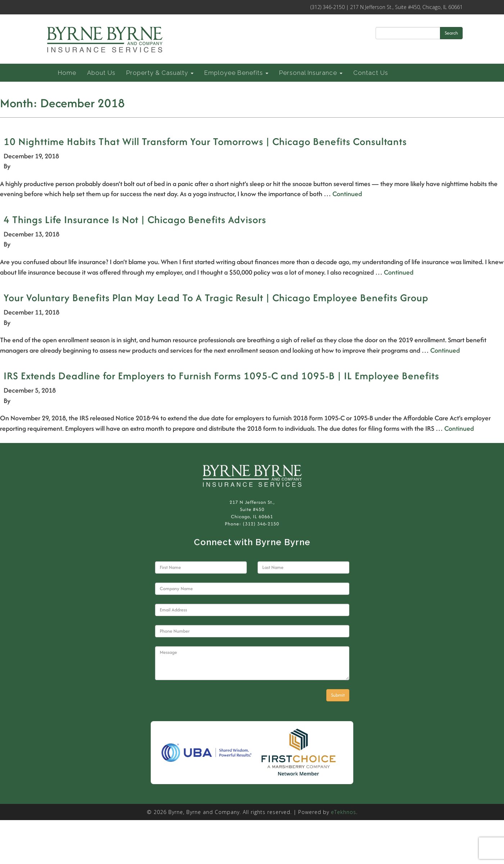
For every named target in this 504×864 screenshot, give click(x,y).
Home (67, 73)
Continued (347, 194)
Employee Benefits (236, 73)
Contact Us (371, 73)
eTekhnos (344, 812)
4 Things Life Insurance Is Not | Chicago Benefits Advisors (135, 220)
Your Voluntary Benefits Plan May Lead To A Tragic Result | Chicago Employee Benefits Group (216, 298)
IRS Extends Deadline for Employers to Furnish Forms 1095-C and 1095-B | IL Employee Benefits (221, 376)
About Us (101, 73)
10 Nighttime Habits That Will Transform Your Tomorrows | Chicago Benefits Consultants (205, 141)
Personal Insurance (311, 73)
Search (451, 33)
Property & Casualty (160, 73)
